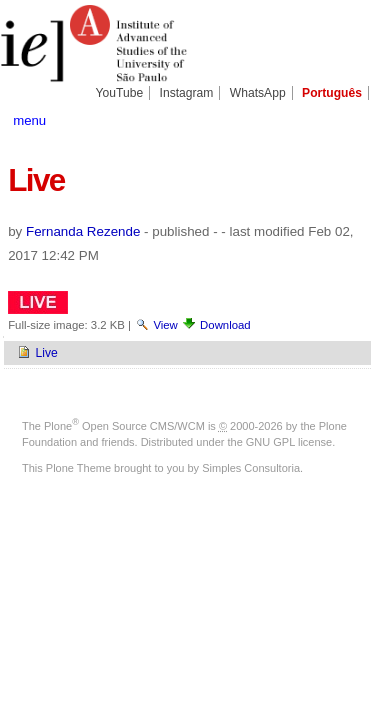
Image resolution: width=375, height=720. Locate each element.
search (349, 119)
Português (332, 93)
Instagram (187, 93)
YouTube (120, 93)
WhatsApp (258, 93)
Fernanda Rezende (83, 231)
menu (29, 120)
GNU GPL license (289, 442)
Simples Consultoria (251, 468)
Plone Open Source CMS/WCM (124, 426)
